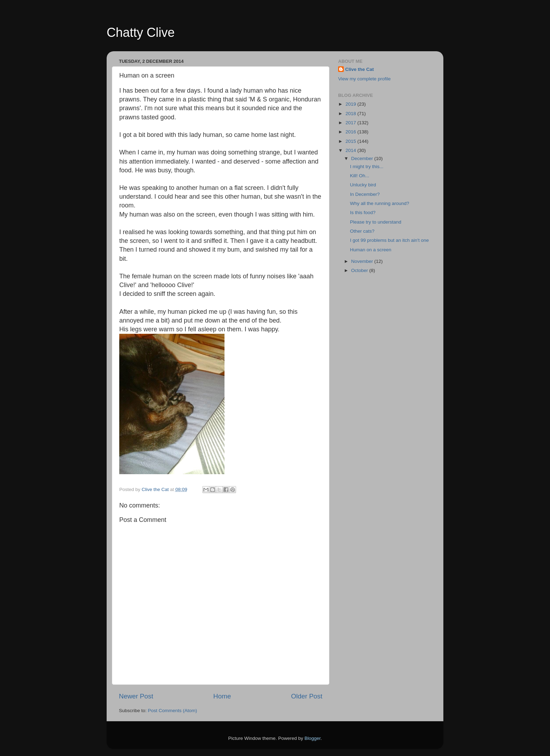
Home (222, 696)
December (363, 158)
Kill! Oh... (360, 176)
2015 (351, 141)
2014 (351, 150)
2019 (351, 104)
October (360, 270)
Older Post (307, 696)
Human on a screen (371, 250)
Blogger (313, 738)
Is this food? (363, 213)
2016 (351, 132)
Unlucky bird (363, 185)
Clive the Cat (360, 69)
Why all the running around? (380, 203)
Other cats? (362, 231)
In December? (365, 194)
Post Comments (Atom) (173, 711)
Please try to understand (376, 222)
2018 (351, 114)
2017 (351, 123)
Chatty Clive (141, 32)
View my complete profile (364, 79)
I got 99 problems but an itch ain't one (390, 240)
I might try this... (367, 167)
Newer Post (136, 696)
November (363, 261)
